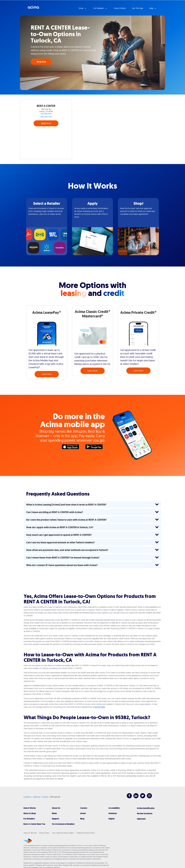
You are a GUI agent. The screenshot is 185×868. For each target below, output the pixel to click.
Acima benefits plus (146, 808)
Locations (27, 797)
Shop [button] (81, 8)
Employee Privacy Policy (86, 833)
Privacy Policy (44, 833)
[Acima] (28, 841)
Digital (111, 819)
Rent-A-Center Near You (34, 824)
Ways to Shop (30, 813)
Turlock (45, 797)
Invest (83, 813)
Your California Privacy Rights (63, 833)
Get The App (138, 8)
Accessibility (114, 808)
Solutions (113, 813)
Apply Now (46, 123)
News (54, 813)
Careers (84, 808)
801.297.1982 (100, 707)
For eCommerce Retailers (63, 824)
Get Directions (46, 114)
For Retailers (29, 819)
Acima (33, 8)
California (37, 797)
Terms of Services (30, 833)
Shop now (41, 62)
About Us (56, 808)
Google (95, 447)
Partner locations (145, 813)
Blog (82, 819)
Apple (72, 447)
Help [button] (152, 8)
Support (55, 819)
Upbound (141, 819)
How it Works (120, 8)
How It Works (30, 808)
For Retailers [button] (99, 8)
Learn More (47, 374)
